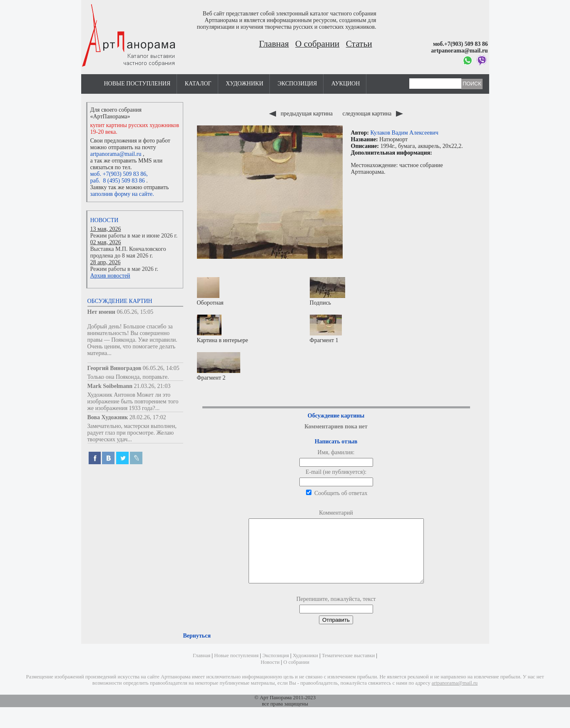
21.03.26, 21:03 (152, 386)
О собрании (317, 44)
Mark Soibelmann (110, 386)
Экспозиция (297, 84)
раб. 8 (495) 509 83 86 (118, 181)
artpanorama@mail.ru (116, 154)
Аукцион (346, 84)
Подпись (327, 291)
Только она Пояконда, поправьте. (128, 377)
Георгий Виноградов (114, 368)
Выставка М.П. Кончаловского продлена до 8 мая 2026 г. (128, 252)
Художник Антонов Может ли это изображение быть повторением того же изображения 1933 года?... (133, 402)
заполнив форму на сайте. (122, 194)
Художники (244, 84)
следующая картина (372, 114)
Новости (105, 220)
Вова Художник (108, 417)
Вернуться (197, 648)
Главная (274, 44)
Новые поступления (137, 84)
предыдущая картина (301, 114)
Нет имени (101, 312)
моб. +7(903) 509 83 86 (118, 174)
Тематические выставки (348, 668)
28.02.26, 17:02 (148, 417)
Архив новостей (110, 276)
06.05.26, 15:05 (135, 312)
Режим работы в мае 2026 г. (124, 269)
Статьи (359, 44)
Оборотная (210, 291)
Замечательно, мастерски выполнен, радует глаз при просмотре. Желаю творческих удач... (132, 433)
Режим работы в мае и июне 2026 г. (134, 236)
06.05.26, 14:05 (161, 368)
